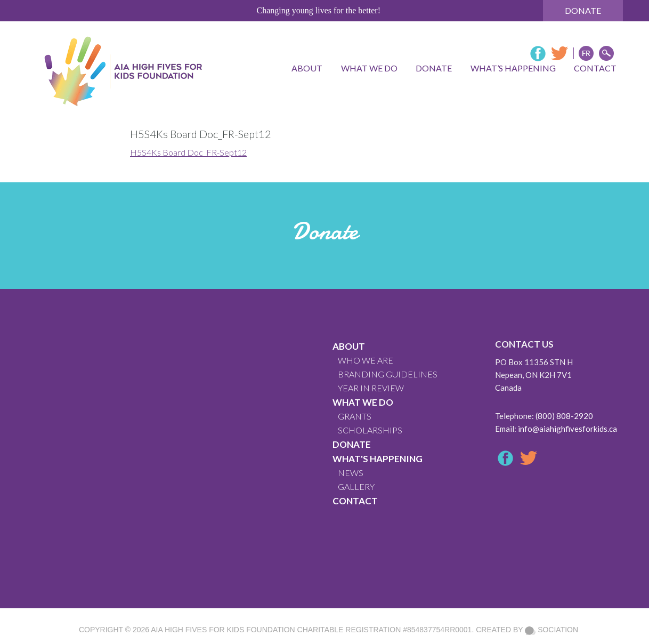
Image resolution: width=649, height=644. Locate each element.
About (349, 346)
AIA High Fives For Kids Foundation (223, 630)
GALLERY (356, 486)
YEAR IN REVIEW (371, 388)
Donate (583, 10)
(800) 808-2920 (564, 416)
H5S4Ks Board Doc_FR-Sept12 (188, 152)
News (351, 473)
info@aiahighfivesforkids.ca (567, 429)
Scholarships (370, 430)
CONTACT (355, 501)
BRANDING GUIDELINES (388, 374)
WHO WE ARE (366, 360)
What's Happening (378, 459)
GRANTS (355, 416)
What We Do (363, 402)
